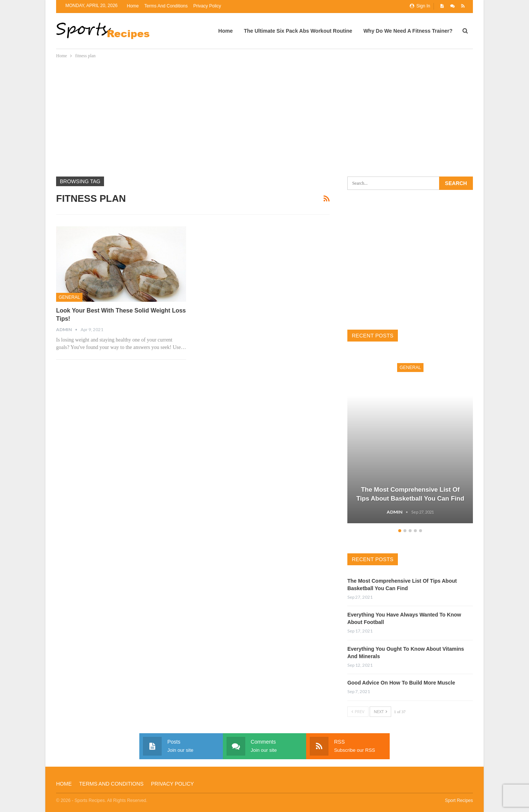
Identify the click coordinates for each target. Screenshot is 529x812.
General (69, 297)
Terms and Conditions (166, 6)
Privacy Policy (207, 6)
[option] (410, 440)
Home (133, 6)
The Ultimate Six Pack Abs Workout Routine (298, 31)
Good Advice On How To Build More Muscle (401, 683)
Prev (358, 711)
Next (380, 711)
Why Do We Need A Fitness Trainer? (408, 31)
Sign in (420, 6)
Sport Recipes (459, 800)
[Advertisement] (268, 116)
